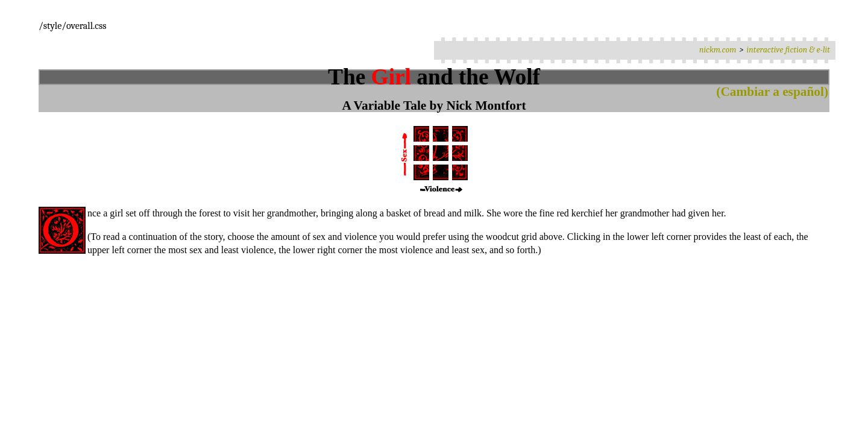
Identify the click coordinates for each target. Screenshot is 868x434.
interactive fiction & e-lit (788, 50)
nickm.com (718, 50)
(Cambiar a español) (772, 92)
